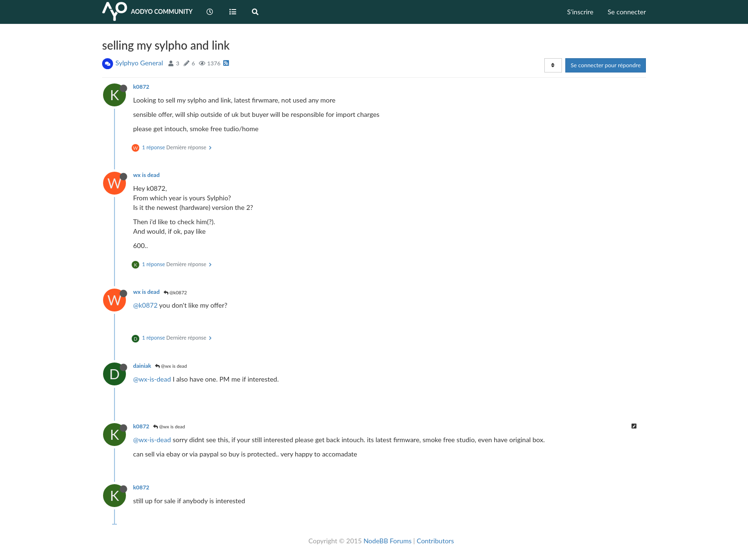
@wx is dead (171, 366)
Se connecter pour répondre (606, 65)
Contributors (435, 541)
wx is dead (146, 175)
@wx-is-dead (152, 379)
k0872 (141, 87)
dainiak (142, 366)
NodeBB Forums (388, 541)
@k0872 (175, 292)
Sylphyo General (139, 63)
